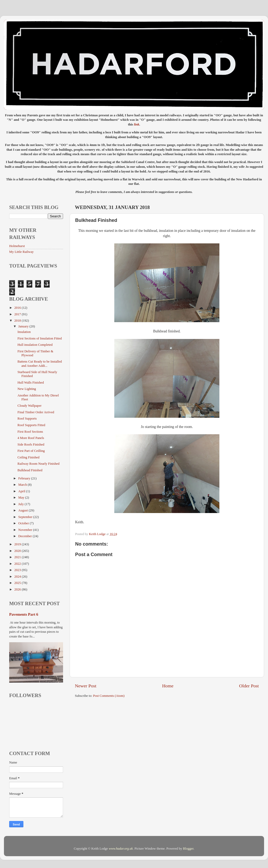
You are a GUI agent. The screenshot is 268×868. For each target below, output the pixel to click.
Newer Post (86, 686)
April (22, 491)
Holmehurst (17, 246)
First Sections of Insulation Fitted (40, 338)
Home (168, 686)
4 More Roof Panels (31, 438)
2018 (18, 321)
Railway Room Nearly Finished (38, 464)
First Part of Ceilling (31, 451)
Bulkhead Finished (30, 470)
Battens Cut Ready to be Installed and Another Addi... (40, 364)
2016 (18, 308)
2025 (18, 583)
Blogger (188, 849)
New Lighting (27, 389)
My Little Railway (21, 252)
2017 (18, 314)
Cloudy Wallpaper (29, 406)
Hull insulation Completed (35, 345)
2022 (18, 564)
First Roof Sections (30, 432)
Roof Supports (27, 419)
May (22, 498)
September (26, 517)
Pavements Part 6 (24, 614)
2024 (18, 577)
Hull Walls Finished (30, 383)
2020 (18, 551)
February (25, 478)
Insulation (24, 332)
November (26, 530)
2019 (18, 544)
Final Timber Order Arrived (36, 412)
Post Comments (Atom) (109, 696)
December (26, 536)
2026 (18, 589)
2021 (18, 557)
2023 (18, 570)
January (24, 326)
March (23, 485)
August (24, 510)
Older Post (249, 686)
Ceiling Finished (28, 457)
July (22, 504)
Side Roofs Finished (31, 445)
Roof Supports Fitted (31, 425)
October (24, 523)
